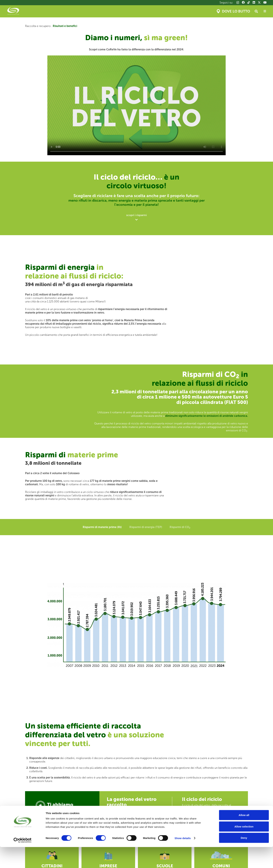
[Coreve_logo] (13, 11)
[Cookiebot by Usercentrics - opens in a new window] (23, 861)
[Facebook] (243, 2)
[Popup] (265, 11)
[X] (259, 2)
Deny (244, 859)
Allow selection (244, 847)
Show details (183, 859)
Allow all (244, 836)
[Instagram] (238, 3)
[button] (256, 11)
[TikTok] (249, 2)
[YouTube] (265, 2)
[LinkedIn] (254, 2)
